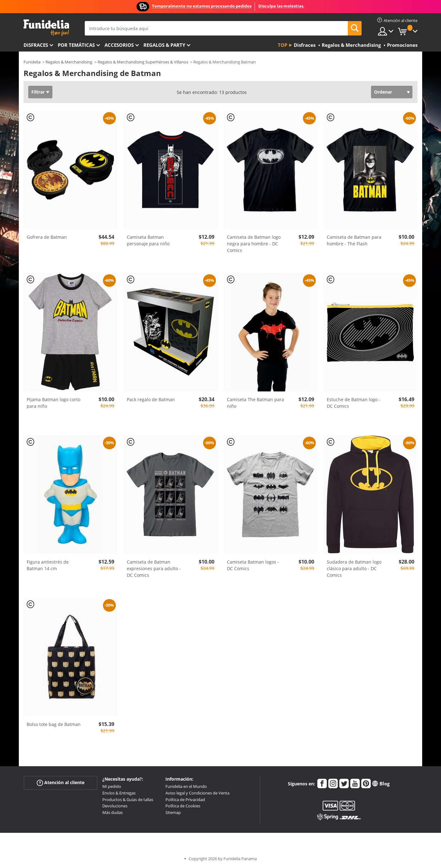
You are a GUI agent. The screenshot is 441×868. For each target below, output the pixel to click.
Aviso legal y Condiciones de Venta (197, 793)
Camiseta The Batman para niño (255, 403)
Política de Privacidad (185, 800)
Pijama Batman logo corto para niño (54, 403)
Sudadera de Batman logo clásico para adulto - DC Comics (354, 568)
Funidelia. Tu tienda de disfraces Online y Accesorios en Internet (46, 28)
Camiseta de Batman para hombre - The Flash (354, 240)
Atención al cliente (61, 783)
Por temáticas (76, 45)
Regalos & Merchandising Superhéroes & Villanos (143, 62)
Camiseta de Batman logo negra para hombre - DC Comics (254, 244)
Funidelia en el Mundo (186, 786)
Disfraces (36, 45)
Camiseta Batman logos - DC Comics (253, 565)
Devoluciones (115, 806)
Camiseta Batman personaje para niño (148, 240)
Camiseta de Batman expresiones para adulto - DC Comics (154, 568)
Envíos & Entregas (119, 793)
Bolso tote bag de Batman (54, 724)
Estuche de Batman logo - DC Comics (354, 403)
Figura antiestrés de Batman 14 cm (48, 565)
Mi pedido (112, 786)
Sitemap (173, 812)
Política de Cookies (183, 806)
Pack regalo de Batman (151, 399)
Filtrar (38, 92)
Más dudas (113, 812)
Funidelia (32, 62)
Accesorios (119, 45)
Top (282, 45)
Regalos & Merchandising (69, 62)
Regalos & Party (164, 45)
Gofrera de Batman (47, 237)
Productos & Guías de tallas (128, 800)
